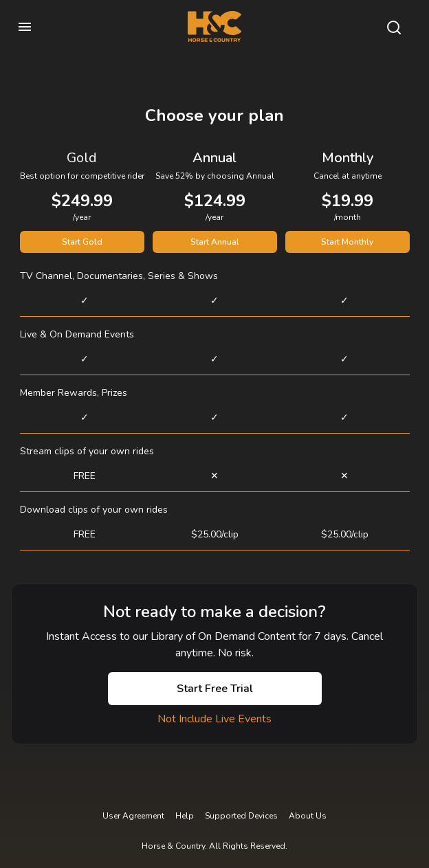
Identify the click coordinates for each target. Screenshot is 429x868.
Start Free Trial (215, 689)
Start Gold (82, 242)
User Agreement (133, 816)
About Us (308, 816)
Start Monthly (347, 242)
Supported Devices (241, 816)
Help (185, 816)
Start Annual (215, 242)
